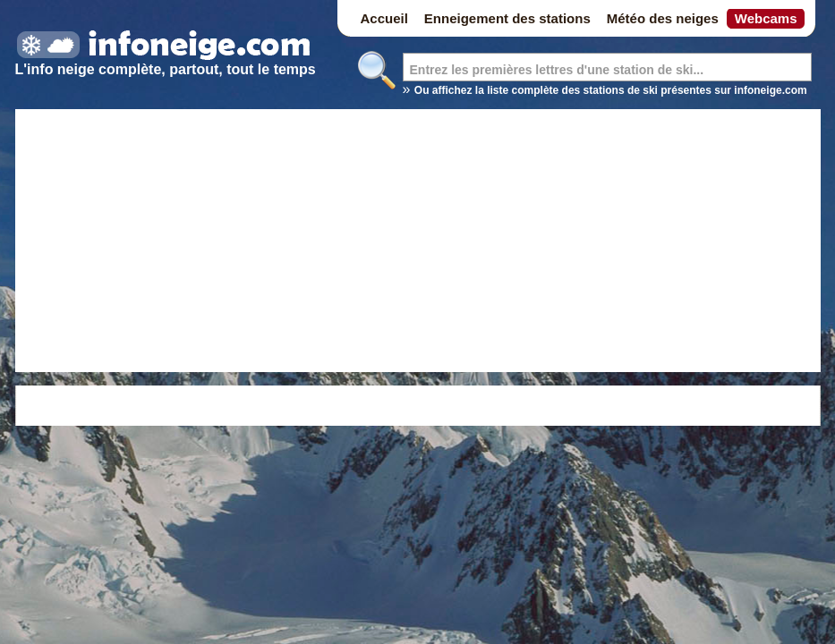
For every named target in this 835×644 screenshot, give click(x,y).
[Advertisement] (418, 243)
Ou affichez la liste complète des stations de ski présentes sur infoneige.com (611, 90)
